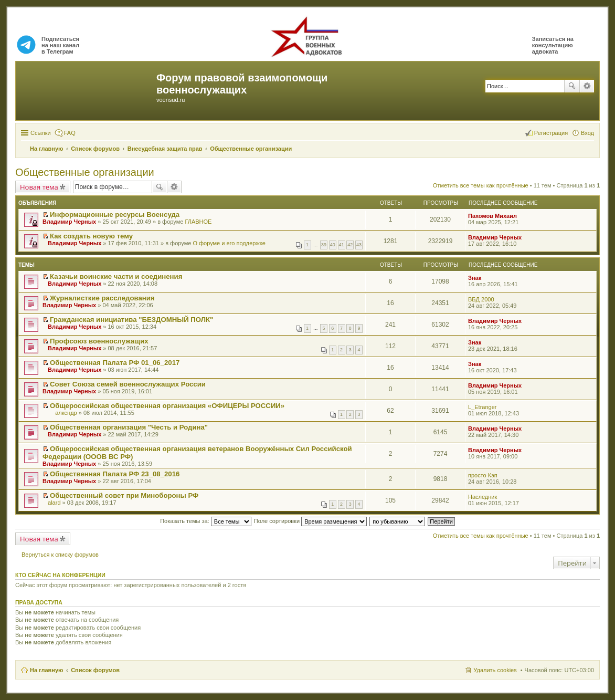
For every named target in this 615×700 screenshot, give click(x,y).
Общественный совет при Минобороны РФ (124, 495)
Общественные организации (85, 172)
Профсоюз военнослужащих (99, 341)
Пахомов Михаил (492, 216)
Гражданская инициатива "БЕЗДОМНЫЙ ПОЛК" (131, 320)
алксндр (66, 413)
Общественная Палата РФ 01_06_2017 (115, 363)
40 (333, 245)
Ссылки (41, 133)
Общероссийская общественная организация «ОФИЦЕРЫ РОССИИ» (167, 406)
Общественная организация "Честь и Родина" (129, 427)
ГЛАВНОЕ (198, 222)
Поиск (572, 86)
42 (350, 245)
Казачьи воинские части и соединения (116, 276)
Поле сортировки (310, 521)
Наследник (483, 497)
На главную (46, 670)
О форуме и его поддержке (229, 243)
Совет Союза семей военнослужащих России (128, 384)
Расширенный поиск (587, 86)
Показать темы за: (206, 521)
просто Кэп (483, 475)
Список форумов (95, 670)
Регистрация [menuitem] (551, 133)
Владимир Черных (69, 222)
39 (324, 245)
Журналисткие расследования (102, 298)
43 (359, 245)
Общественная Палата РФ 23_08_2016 (115, 474)
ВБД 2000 (481, 299)
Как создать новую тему (91, 236)
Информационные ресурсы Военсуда (115, 215)
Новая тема (39, 187)
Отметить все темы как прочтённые (481, 185)
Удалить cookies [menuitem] (495, 670)
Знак (475, 278)
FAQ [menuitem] (70, 133)
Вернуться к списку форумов (60, 555)
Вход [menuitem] (587, 133)
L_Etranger (482, 407)
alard (54, 503)
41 (342, 245)
